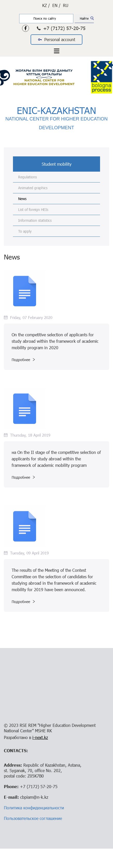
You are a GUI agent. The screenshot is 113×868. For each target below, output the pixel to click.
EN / (56, 5)
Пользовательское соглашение (33, 818)
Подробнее (23, 360)
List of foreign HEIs (33, 210)
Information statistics (35, 220)
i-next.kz (40, 737)
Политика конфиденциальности (34, 808)
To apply (25, 231)
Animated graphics (33, 188)
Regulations (27, 177)
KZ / (46, 5)
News (22, 199)
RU (66, 5)
